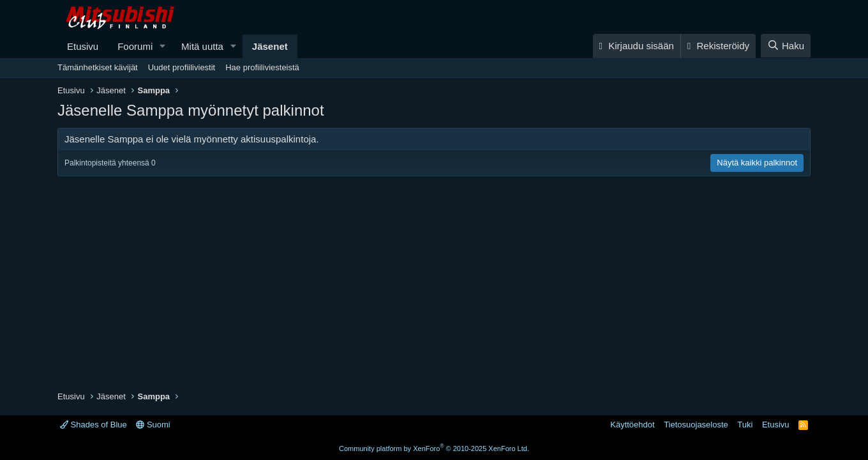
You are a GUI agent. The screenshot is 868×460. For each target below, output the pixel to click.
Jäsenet (270, 46)
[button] (163, 46)
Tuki (745, 425)
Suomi (153, 425)
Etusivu (83, 46)
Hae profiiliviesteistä (262, 67)
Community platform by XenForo (434, 448)
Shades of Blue (94, 425)
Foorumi (135, 46)
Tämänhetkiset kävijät (98, 67)
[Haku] (786, 46)
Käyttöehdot (632, 425)
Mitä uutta (202, 46)
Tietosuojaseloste (696, 425)
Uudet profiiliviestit (182, 67)
